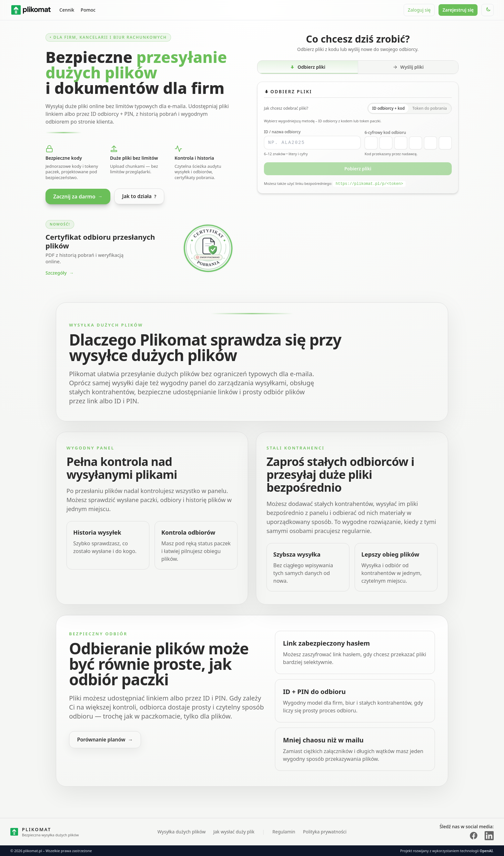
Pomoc (88, 10)
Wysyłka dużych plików (181, 832)
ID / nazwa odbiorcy (282, 132)
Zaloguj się (419, 10)
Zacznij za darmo (78, 196)
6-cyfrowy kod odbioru (385, 133)
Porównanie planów (106, 740)
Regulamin (284, 832)
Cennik (67, 10)
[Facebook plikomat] (474, 836)
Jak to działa (140, 196)
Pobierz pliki (358, 169)
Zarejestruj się (458, 10)
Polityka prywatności (325, 832)
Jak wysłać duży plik (234, 832)
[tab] (308, 67)
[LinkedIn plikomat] (489, 836)
